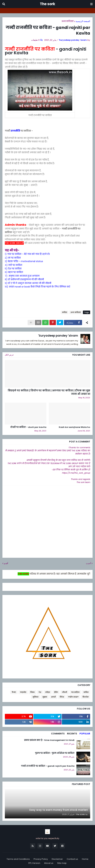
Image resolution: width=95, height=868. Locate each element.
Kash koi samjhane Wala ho (74, 427)
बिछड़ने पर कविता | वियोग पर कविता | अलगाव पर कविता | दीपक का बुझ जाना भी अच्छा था (49, 392)
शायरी (53, 697)
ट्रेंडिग (56, 692)
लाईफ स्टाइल (73, 697)
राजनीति (15, 131)
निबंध (32, 692)
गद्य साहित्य (75, 692)
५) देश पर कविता (13, 269)
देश (40, 692)
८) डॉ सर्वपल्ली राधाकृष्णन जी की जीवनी (24, 279)
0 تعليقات (35, 40)
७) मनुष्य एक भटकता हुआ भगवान (22, 276)
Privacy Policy (41, 859)
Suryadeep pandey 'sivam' (58, 336)
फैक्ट (14, 692)
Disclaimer (57, 859)
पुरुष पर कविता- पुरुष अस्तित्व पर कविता (55, 753)
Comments (58, 734)
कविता (65, 312)
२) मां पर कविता (13, 258)
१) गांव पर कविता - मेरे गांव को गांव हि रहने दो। (27, 254)
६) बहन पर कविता (14, 272)
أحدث (88, 563)
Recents (72, 734)
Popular (85, 734)
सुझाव (45, 697)
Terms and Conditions (18, 859)
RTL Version (34, 863)
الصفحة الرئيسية (83, 21)
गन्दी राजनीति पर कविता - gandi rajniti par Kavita (48, 766)
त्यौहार (48, 692)
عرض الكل (9, 355)
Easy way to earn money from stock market (59, 810)
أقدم (6, 563)
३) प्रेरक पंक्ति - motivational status (24, 261)
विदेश (62, 697)
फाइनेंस (23, 692)
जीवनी (65, 692)
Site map (62, 863)
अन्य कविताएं (68, 21)
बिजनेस (86, 697)
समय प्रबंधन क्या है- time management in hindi (49, 740)
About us (49, 863)
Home (85, 859)
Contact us (72, 859)
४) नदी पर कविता (13, 265)
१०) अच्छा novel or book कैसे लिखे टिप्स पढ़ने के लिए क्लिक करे (37, 287)
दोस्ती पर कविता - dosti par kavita (28, 427)
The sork (48, 4)
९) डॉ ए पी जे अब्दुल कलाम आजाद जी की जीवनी (28, 283)
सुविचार (36, 697)
